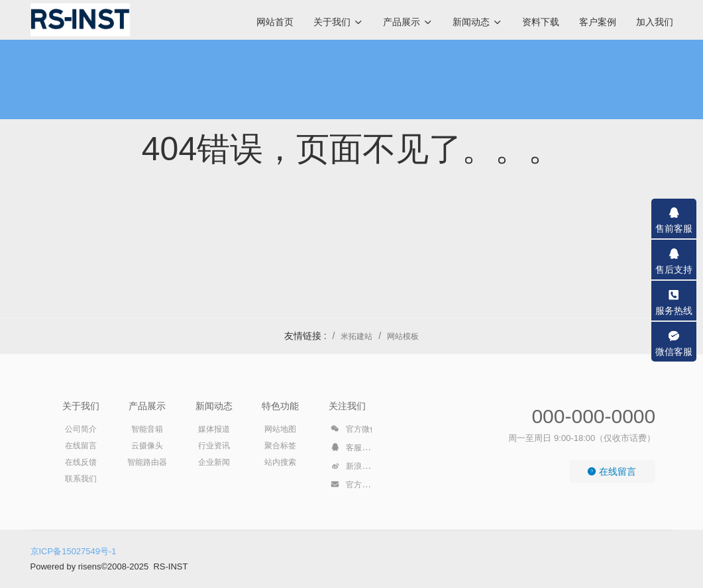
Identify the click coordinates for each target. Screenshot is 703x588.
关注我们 (347, 406)
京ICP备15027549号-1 (74, 551)
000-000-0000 (593, 416)
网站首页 (275, 22)
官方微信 (354, 431)
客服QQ (352, 450)
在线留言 (612, 471)
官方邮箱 (354, 487)
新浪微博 (354, 468)
